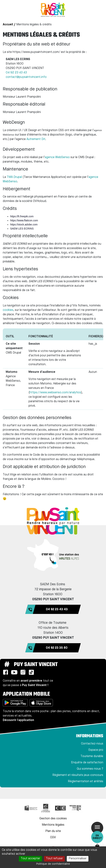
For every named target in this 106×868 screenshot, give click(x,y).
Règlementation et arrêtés (86, 781)
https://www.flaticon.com (24, 220)
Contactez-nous (92, 744)
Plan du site (53, 831)
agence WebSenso (57, 157)
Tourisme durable (92, 756)
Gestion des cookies (53, 819)
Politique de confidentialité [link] (53, 864)
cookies (8, 310)
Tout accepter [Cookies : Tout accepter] (30, 859)
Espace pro (96, 750)
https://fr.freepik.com (22, 216)
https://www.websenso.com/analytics (55, 393)
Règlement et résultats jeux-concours (78, 775)
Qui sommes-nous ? (90, 769)
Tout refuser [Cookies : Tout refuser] (54, 859)
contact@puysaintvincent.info (26, 77)
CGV (53, 837)
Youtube (14, 672)
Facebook (6, 672)
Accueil (8, 25)
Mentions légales (53, 825)
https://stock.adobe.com (24, 224)
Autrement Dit (36, 139)
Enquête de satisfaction (87, 763)
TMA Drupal (14, 177)
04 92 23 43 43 (16, 73)
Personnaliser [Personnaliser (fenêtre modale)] (78, 859)
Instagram (23, 672)
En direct (97, 837)
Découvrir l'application (18, 720)
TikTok (31, 672)
